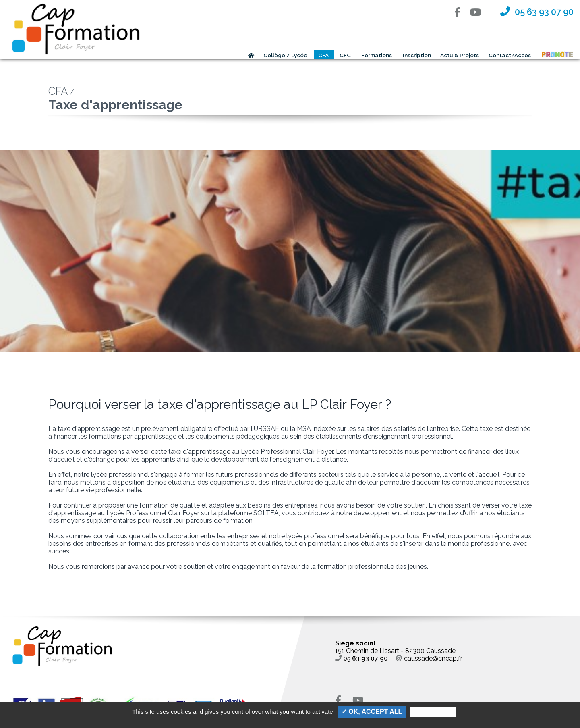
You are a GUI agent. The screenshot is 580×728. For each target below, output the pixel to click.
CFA (323, 55)
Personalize (433, 712)
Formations (377, 55)
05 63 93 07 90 (361, 658)
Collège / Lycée (285, 55)
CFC (345, 55)
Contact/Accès (510, 55)
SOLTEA (266, 513)
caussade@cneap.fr (429, 658)
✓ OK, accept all (372, 712)
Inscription (417, 55)
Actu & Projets (460, 55)
